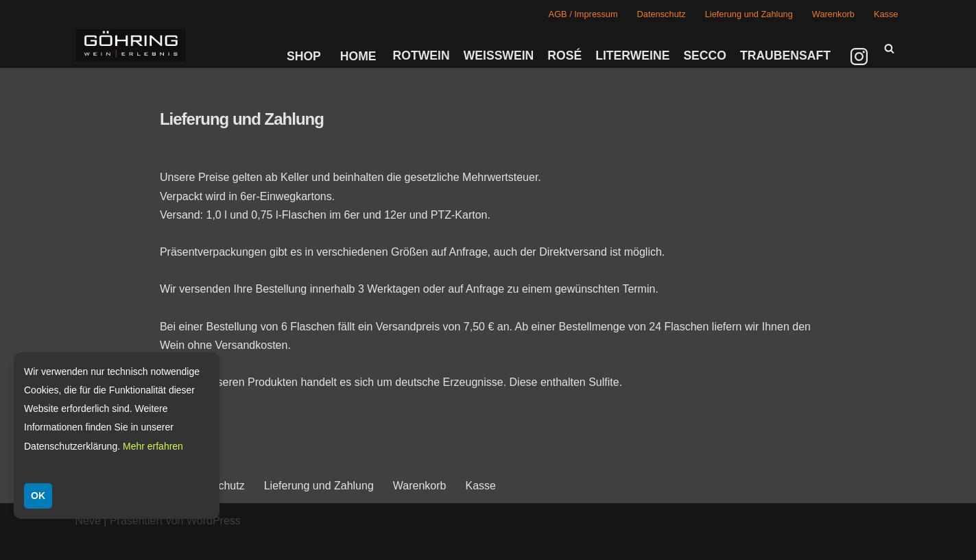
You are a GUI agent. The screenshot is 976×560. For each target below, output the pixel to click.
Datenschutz (662, 14)
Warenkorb (833, 14)
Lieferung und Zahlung (749, 14)
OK (38, 496)
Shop (304, 56)
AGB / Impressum (583, 14)
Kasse (886, 14)
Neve (88, 521)
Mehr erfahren (153, 446)
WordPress (214, 521)
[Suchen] (889, 48)
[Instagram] (861, 56)
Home (358, 56)
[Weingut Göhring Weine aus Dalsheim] (130, 46)
